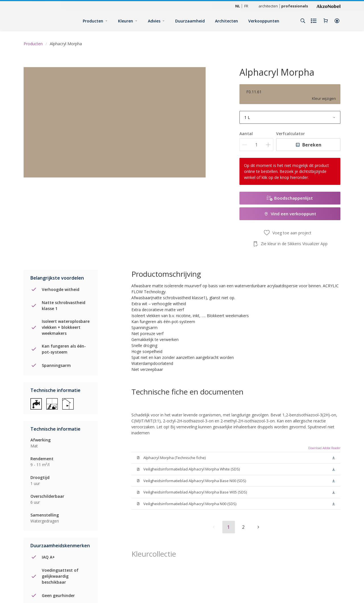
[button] (337, 21)
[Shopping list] (314, 21)
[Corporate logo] (328, 6)
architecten (268, 6)
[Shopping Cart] (326, 21)
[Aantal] (256, 145)
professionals (295, 6)
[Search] (303, 21)
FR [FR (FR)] (246, 6)
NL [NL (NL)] (238, 6)
